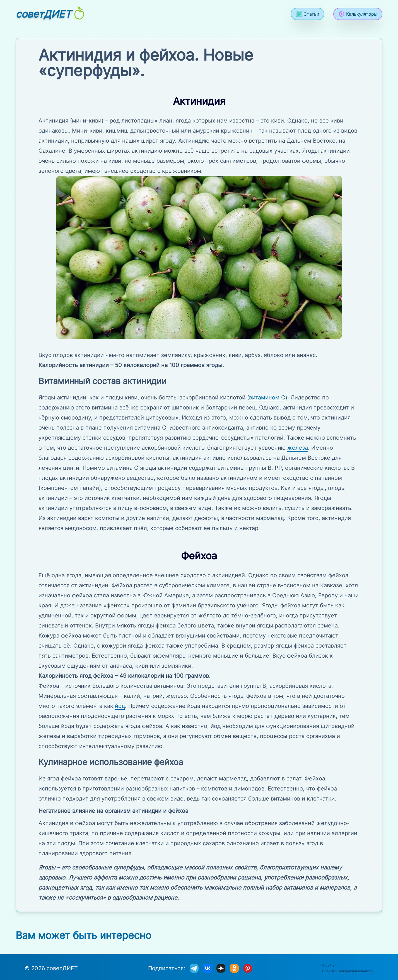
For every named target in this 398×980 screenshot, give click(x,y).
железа (298, 448)
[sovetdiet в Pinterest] (248, 968)
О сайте (328, 965)
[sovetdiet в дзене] (221, 968)
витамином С (267, 397)
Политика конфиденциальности (348, 971)
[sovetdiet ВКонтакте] (208, 968)
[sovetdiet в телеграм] (194, 968)
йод (120, 706)
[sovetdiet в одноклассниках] (234, 968)
